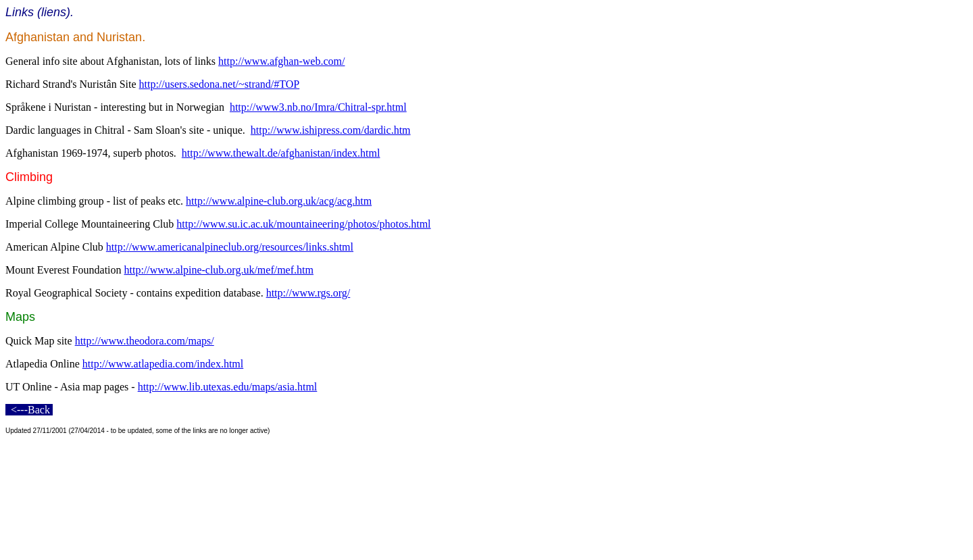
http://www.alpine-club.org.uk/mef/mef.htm (219, 270)
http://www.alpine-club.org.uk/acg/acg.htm (279, 201)
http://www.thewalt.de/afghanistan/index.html (281, 153)
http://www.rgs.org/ (308, 293)
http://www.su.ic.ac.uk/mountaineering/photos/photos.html (303, 224)
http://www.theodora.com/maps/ (145, 341)
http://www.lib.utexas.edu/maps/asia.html (228, 387)
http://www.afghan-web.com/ (281, 61)
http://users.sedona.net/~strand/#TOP (220, 84)
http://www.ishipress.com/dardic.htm (331, 130)
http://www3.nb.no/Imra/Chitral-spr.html (318, 107)
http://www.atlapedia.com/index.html (163, 364)
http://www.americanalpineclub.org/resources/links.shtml (230, 247)
